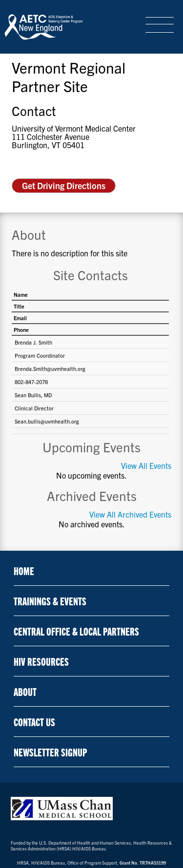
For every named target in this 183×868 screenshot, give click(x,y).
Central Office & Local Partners (76, 631)
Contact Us (34, 722)
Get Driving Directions (64, 185)
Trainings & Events (50, 601)
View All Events (146, 466)
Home (24, 570)
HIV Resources (41, 661)
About (25, 691)
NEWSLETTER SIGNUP (51, 752)
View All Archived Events (130, 514)
